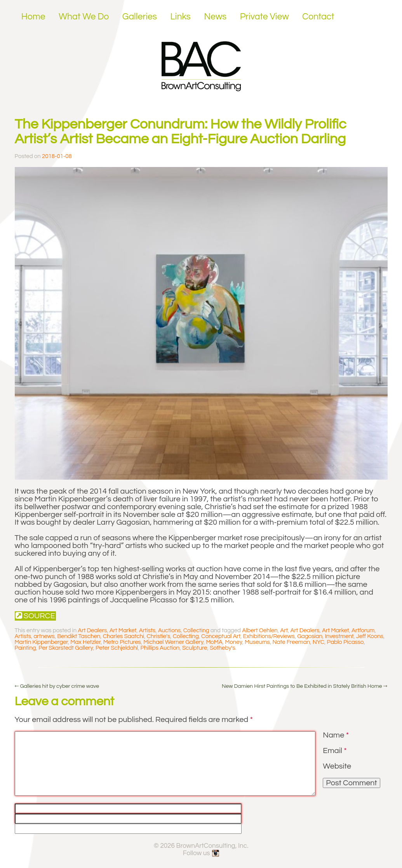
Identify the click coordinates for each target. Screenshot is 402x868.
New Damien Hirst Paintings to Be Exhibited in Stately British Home (305, 686)
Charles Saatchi (124, 636)
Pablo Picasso (345, 642)
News (215, 17)
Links (180, 17)
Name (336, 735)
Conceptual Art (221, 636)
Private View (265, 17)
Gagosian (310, 636)
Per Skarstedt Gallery (66, 648)
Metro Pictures (122, 642)
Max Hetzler (85, 642)
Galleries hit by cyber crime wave (57, 686)
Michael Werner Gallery (173, 642)
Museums (257, 642)
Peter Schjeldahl (117, 648)
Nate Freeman (291, 642)
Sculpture (195, 648)
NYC (318, 642)
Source (35, 616)
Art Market (123, 631)
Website (337, 766)
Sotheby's (223, 648)
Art (284, 631)
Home (33, 17)
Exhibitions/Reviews (269, 636)
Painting (25, 648)
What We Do (84, 17)
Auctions (170, 631)
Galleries (140, 17)
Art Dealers (92, 631)
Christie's (159, 636)
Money (233, 642)
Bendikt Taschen (79, 636)
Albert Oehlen (260, 631)
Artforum (363, 631)
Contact (318, 17)
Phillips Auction (160, 648)
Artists (147, 631)
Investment (339, 636)
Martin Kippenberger (41, 642)
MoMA (214, 642)
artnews (44, 636)
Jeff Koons (370, 636)
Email (335, 751)
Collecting (196, 631)
